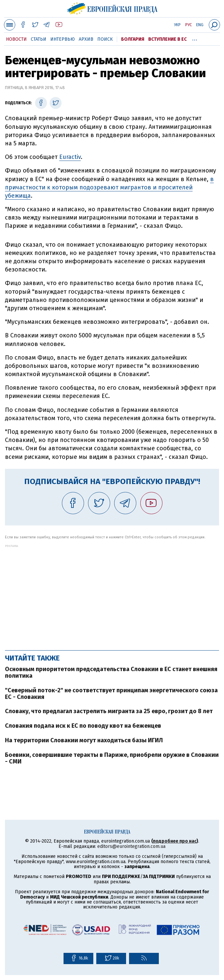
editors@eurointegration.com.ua (131, 846)
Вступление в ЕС (167, 39)
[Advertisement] (112, 594)
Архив (86, 39)
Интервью (63, 39)
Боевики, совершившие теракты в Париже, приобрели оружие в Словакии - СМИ (112, 758)
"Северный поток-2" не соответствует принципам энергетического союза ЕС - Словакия (111, 694)
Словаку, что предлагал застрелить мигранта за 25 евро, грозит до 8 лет (109, 711)
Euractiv (70, 157)
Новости (16, 39)
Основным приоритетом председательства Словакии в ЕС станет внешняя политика (111, 672)
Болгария (133, 39)
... (195, 38)
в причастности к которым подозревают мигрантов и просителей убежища (109, 187)
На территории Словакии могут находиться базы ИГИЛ (84, 740)
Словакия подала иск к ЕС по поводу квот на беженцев (83, 726)
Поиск (105, 39)
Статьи (39, 39)
